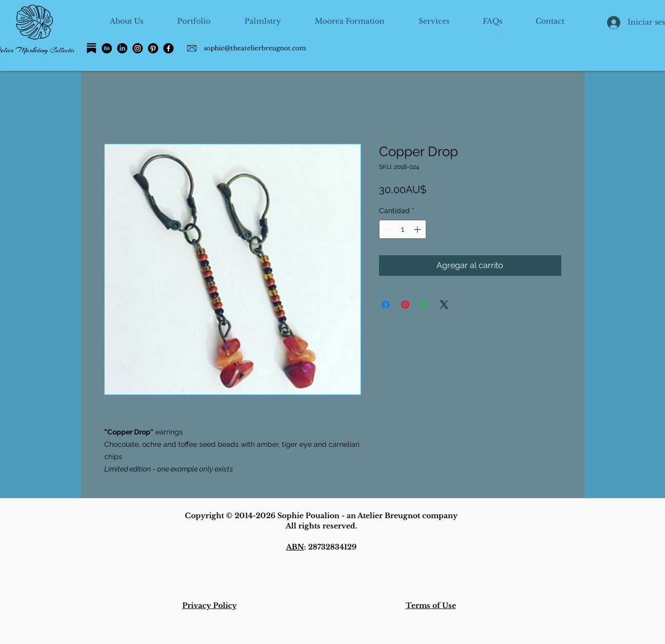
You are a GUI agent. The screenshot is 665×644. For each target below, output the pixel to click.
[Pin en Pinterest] (405, 305)
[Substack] (91, 48)
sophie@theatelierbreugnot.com (255, 48)
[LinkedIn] (122, 48)
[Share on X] (444, 305)
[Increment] (418, 229)
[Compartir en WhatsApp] (425, 305)
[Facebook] (168, 48)
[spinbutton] (403, 229)
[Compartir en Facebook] (386, 305)
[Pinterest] (153, 48)
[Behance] (107, 48)
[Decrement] (387, 229)
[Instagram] (138, 48)
